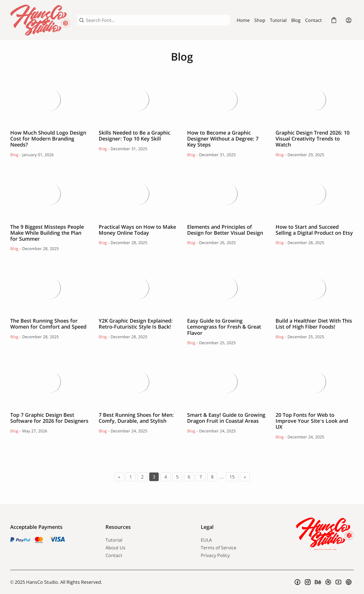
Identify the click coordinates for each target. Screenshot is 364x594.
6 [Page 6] (189, 477)
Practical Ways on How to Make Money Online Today (138, 194)
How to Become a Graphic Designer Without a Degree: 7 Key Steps (226, 99)
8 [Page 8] (212, 477)
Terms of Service (219, 548)
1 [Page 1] (131, 477)
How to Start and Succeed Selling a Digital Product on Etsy (315, 194)
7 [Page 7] (201, 477)
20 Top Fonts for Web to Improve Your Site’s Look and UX (315, 382)
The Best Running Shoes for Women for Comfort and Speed (49, 287)
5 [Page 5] (177, 477)
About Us (115, 548)
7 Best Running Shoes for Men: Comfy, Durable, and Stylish (138, 382)
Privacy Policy (215, 555)
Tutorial (278, 20)
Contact (314, 20)
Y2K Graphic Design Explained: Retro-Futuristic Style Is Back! (138, 287)
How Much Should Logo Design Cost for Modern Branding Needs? (49, 99)
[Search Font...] (157, 20)
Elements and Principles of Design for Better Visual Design (226, 194)
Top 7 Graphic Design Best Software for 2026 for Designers (49, 382)
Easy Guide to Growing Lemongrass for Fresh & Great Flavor (226, 287)
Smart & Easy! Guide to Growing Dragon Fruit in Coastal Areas (226, 382)
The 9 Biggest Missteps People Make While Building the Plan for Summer (49, 194)
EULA (206, 540)
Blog (296, 20)
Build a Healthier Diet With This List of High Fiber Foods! (315, 287)
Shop (260, 20)
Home (243, 20)
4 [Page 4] (166, 477)
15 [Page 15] (232, 477)
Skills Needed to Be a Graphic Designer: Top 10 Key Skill (138, 99)
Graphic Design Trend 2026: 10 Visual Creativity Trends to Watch (315, 99)
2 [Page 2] (142, 477)
